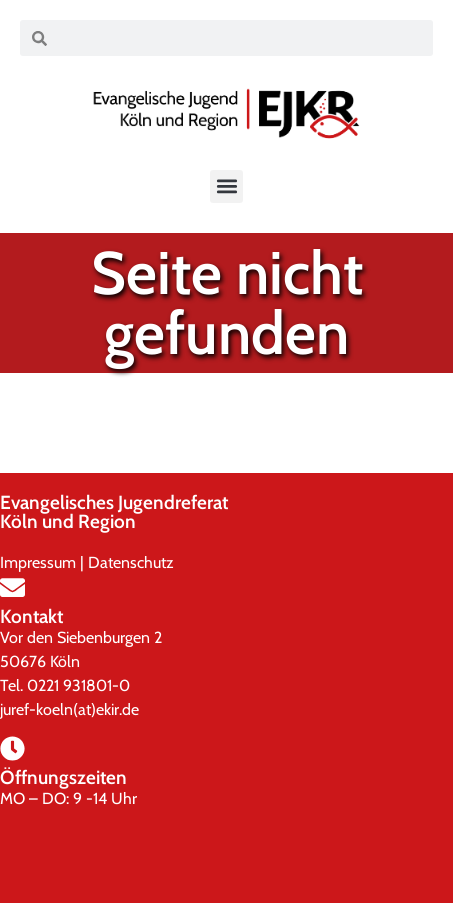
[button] (226, 186)
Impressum (38, 562)
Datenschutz (131, 562)
